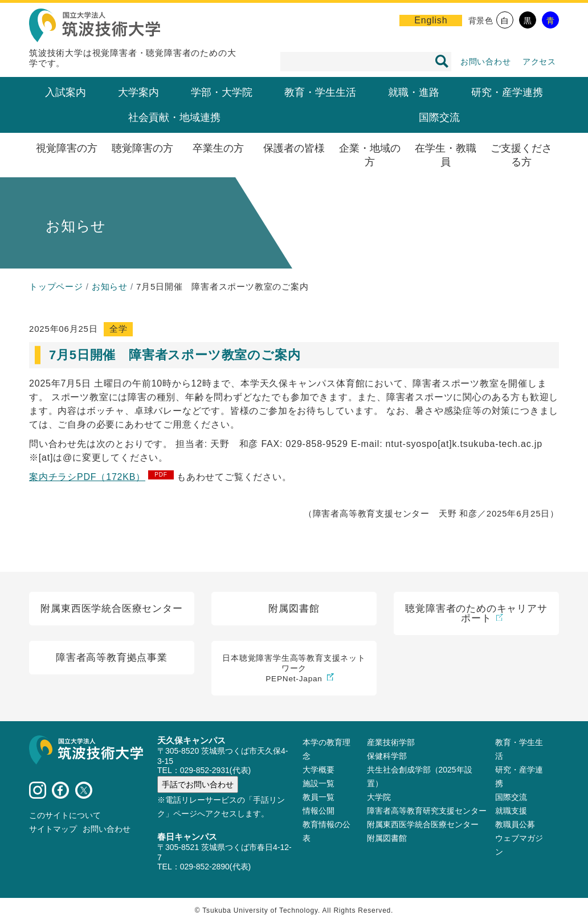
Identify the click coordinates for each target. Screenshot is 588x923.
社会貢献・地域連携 (174, 117)
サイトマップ (53, 829)
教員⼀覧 (318, 797)
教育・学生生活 (320, 92)
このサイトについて (65, 815)
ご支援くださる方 (521, 155)
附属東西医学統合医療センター (423, 824)
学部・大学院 (222, 92)
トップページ (56, 286)
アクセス (539, 62)
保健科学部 (387, 756)
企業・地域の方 (370, 155)
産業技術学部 (391, 742)
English (431, 20)
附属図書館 (387, 838)
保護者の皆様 (294, 148)
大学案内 (138, 92)
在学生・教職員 (446, 155)
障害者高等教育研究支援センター (427, 811)
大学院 (379, 797)
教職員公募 (515, 824)
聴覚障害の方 (142, 148)
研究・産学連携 (507, 92)
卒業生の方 (218, 148)
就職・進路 (414, 92)
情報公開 (318, 811)
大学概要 (318, 770)
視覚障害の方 (67, 148)
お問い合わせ (486, 62)
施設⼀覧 (318, 783)
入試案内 (66, 92)
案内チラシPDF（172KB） (87, 477)
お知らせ (110, 286)
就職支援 (511, 811)
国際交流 (439, 117)
